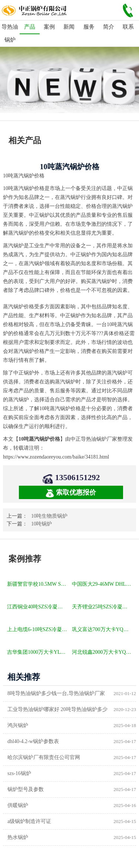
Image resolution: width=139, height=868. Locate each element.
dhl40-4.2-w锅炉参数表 (33, 741)
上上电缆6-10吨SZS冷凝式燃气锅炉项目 (38, 629)
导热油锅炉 (10, 33)
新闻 (69, 27)
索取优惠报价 (71, 493)
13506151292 (78, 477)
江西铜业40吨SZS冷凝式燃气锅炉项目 (38, 607)
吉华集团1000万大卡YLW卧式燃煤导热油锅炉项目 (38, 652)
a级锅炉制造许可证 (29, 821)
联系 (128, 27)
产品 (30, 27)
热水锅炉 (18, 837)
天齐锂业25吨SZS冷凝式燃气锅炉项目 (103, 607)
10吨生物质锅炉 (49, 516)
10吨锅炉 (42, 524)
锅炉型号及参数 (26, 789)
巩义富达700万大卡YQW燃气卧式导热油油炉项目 (103, 629)
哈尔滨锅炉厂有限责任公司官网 (44, 757)
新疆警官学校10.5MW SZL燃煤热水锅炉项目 (38, 584)
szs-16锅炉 (19, 773)
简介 (109, 27)
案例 (49, 27)
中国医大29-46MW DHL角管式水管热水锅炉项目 (103, 584)
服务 (89, 27)
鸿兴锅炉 (18, 725)
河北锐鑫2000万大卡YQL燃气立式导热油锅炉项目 (103, 652)
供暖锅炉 (18, 805)
